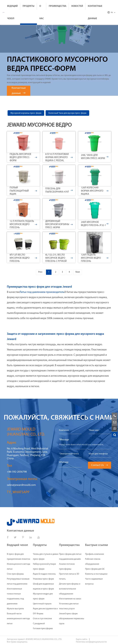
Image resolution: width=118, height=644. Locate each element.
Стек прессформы (15, 575)
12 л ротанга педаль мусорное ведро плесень (23, 224)
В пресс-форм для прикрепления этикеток (19, 557)
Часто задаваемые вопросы (94, 582)
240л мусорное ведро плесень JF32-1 (95, 224)
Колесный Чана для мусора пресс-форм (67, 113)
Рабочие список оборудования (93, 562)
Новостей (77, 6)
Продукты (29, 6)
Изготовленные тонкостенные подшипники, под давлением (15, 597)
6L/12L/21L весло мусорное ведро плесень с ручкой (59, 258)
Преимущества (58, 6)
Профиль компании (95, 555)
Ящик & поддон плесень (44, 575)
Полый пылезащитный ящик (23, 191)
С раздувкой (39, 624)
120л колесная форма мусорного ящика (95, 191)
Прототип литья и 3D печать (69, 577)
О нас (42, 12)
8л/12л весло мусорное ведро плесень (23, 258)
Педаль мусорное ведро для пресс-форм (23, 157)
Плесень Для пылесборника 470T (59, 190)
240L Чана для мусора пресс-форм (95, 157)
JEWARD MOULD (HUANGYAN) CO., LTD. (44, 640)
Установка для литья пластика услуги (69, 607)
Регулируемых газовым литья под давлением (18, 582)
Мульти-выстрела (15, 609)
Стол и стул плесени (42, 619)
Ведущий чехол (12, 12)
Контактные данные (95, 12)
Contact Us (100, 466)
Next (82, 272)
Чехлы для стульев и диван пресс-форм (46, 557)
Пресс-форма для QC (95, 570)
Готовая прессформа (43, 629)
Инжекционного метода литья (19, 567)
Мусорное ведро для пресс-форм (43, 597)
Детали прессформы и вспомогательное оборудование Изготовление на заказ (70, 592)
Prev (36, 272)
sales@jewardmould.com (21, 486)
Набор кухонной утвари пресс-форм (44, 567)
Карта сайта (82, 640)
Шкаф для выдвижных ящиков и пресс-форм (43, 587)
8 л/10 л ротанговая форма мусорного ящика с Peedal (59, 157)
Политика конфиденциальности (91, 643)
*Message (64, 440)
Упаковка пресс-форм (43, 580)
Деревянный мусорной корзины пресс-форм (59, 224)
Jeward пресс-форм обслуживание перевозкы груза (72, 619)
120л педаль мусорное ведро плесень (95, 258)
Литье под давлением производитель (42, 293)
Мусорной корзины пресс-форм (26, 113)
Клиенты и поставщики (96, 575)
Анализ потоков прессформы (67, 567)
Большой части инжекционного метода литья (18, 619)
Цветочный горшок (42, 604)
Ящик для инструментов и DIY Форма (45, 612)
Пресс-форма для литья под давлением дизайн (70, 557)
